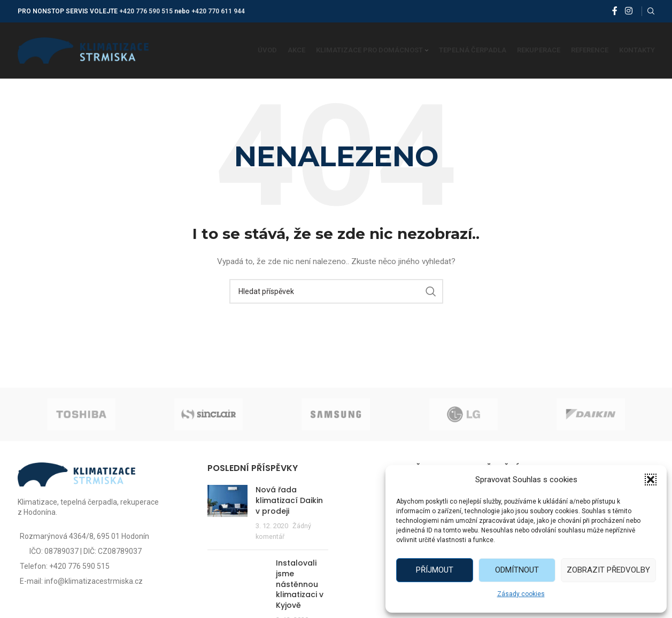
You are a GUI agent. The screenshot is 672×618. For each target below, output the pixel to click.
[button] (651, 480)
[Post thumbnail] (227, 513)
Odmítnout (517, 570)
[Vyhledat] (651, 11)
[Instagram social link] (628, 11)
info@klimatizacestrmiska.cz (94, 581)
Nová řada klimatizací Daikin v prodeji (289, 500)
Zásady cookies (521, 594)
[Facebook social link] (615, 11)
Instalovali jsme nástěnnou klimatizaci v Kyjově (300, 584)
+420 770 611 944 (218, 11)
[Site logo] (83, 50)
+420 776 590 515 (146, 11)
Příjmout (435, 570)
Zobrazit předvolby (608, 570)
